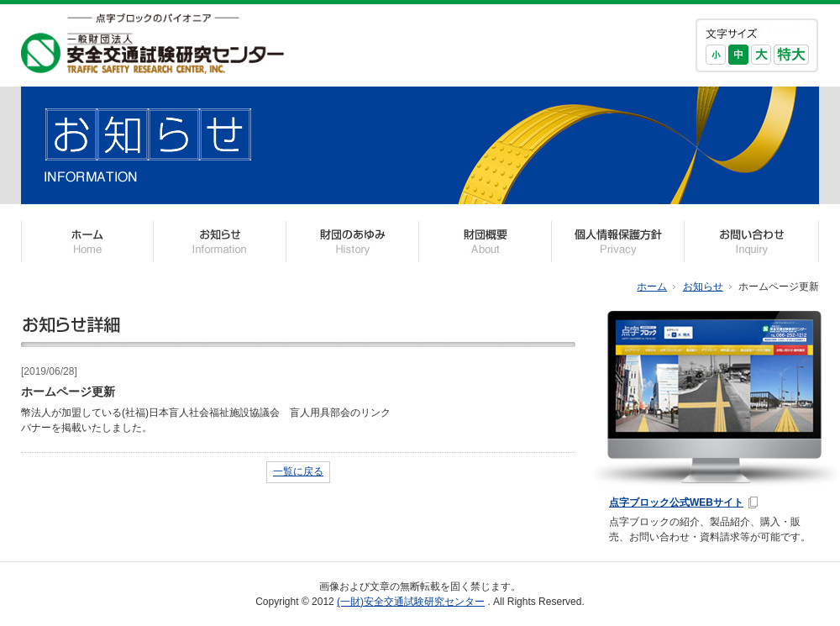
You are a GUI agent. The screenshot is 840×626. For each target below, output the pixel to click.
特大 (791, 55)
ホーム (652, 287)
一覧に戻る (298, 471)
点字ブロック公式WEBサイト (676, 502)
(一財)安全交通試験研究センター (411, 602)
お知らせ (703, 287)
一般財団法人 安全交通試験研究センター (152, 44)
